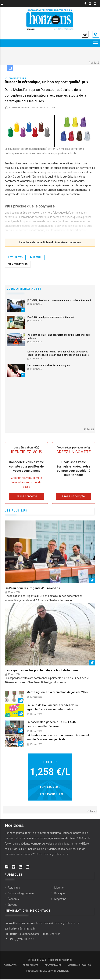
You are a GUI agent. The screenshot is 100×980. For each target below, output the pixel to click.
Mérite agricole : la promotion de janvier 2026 (57, 692)
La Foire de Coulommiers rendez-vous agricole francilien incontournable (52, 707)
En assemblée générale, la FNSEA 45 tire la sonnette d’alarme (51, 724)
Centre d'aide (53, 965)
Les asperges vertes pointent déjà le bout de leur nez (42, 670)
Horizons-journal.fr (16, 833)
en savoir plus (52, 794)
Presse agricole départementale (47, 971)
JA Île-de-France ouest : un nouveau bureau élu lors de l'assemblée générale (59, 737)
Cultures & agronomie (21, 893)
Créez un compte (74, 496)
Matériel (36, 257)
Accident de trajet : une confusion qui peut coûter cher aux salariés (59, 337)
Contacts (10, 965)
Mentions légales (79, 965)
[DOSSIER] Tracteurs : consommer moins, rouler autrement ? (59, 300)
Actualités (15, 257)
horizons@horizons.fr (20, 929)
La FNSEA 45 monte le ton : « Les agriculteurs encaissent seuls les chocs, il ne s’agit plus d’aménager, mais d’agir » (58, 353)
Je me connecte (96, 34)
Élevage (12, 905)
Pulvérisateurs (18, 264)
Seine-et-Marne (46, 849)
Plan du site (30, 965)
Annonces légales (85, 34)
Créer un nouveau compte (27, 478)
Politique (60, 893)
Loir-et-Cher (25, 849)
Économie (14, 899)
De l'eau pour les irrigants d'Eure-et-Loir (33, 588)
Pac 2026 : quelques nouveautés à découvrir (51, 317)
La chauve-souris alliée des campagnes (49, 365)
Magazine (60, 899)
